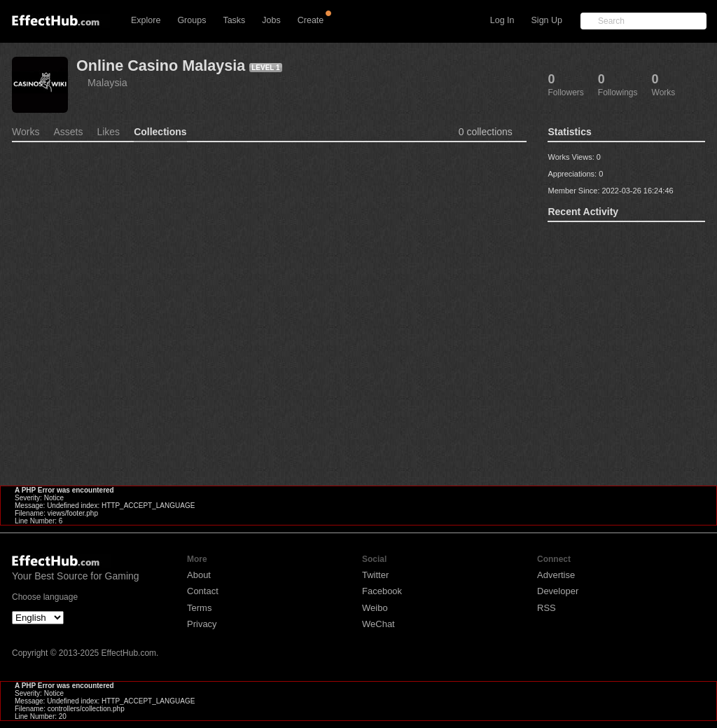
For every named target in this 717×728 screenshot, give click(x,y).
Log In (502, 20)
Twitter (375, 575)
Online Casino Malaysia (161, 66)
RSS (547, 608)
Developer (558, 591)
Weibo (375, 608)
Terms (199, 608)
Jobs (271, 20)
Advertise (556, 575)
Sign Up (547, 20)
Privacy (202, 624)
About (199, 575)
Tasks (234, 20)
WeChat (378, 624)
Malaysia (107, 83)
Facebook (382, 591)
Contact (203, 591)
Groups (192, 20)
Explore (146, 20)
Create (311, 20)
